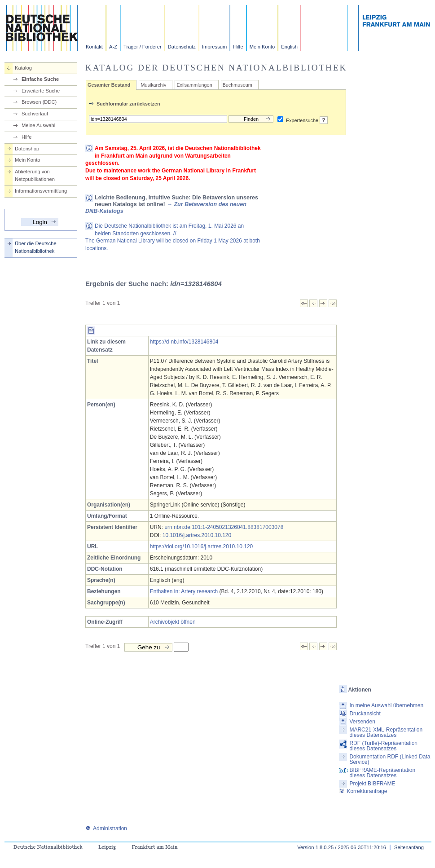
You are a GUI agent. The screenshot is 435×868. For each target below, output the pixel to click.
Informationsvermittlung (41, 191)
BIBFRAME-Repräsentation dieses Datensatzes (382, 773)
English (289, 47)
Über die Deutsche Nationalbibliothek (36, 247)
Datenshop (27, 149)
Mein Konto (262, 47)
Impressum (214, 47)
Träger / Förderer (143, 47)
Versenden (362, 722)
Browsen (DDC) (39, 102)
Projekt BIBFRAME (372, 784)
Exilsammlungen (194, 85)
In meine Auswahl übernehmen (386, 705)
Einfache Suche (40, 79)
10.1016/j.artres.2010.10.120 (197, 535)
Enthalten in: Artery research (184, 591)
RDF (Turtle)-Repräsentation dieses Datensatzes (383, 746)
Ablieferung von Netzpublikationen (35, 175)
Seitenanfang (409, 847)
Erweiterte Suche (41, 91)
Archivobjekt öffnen (173, 622)
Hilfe (238, 47)
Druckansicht (365, 714)
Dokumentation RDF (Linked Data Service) (390, 759)
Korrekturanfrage (363, 791)
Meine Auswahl (38, 125)
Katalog (23, 68)
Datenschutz (182, 47)
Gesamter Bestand (109, 85)
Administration (106, 828)
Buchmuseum (237, 85)
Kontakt (94, 47)
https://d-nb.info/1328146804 (184, 342)
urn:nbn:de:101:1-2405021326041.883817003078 (224, 527)
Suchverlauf (35, 114)
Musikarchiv (153, 85)
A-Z (113, 47)
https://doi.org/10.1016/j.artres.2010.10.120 (202, 546)
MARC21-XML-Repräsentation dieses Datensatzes (386, 732)
